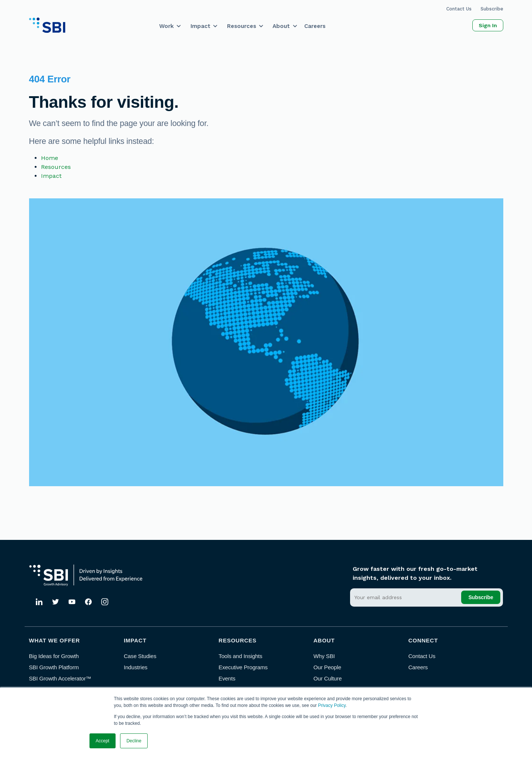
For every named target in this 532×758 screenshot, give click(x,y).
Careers (315, 26)
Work (166, 26)
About (281, 26)
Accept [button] (103, 741)
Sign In (488, 25)
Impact (200, 26)
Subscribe (492, 9)
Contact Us (459, 9)
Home (50, 158)
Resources (242, 26)
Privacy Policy (332, 705)
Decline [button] (134, 741)
